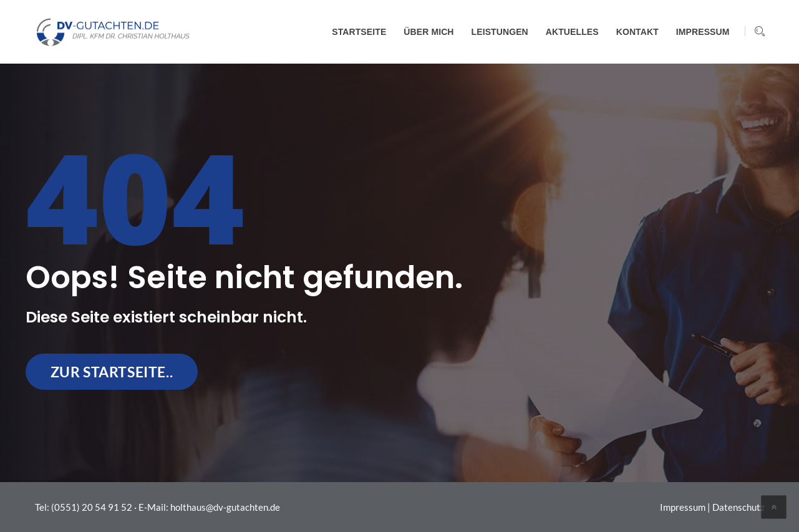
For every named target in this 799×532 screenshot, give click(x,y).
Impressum (683, 507)
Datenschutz (738, 507)
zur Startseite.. (112, 372)
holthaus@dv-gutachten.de (225, 507)
